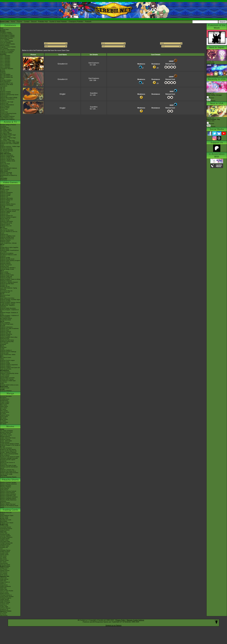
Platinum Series (5, 415)
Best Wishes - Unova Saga (8, 138)
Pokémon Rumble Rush (7, 237)
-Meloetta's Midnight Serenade (9, 458)
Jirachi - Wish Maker (6, 441)
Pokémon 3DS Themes (7, 379)
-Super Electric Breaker (7, 597)
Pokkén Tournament (6, 265)
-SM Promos (4, 572)
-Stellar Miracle (4, 599)
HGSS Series (4, 417)
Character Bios (4, 128)
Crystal (2, 349)
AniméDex (3, 126)
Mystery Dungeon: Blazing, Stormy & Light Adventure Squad (10, 303)
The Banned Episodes (7, 151)
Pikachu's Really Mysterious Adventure (8, 501)
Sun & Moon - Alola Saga (7, 141)
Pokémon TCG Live (6, 226)
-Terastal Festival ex (6, 595)
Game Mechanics (5, 82)
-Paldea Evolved (5, 552)
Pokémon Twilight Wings (7, 157)
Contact (27, 22)
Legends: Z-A (4, 191)
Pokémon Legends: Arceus (8, 211)
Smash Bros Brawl (6, 320)
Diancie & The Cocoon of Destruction (7, 463)
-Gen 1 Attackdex (5, 56)
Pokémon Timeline (6, 92)
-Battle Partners (5, 594)
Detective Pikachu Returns (8, 204)
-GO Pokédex (4, 48)
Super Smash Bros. (6, 369)
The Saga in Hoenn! (6, 133)
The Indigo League (6, 129)
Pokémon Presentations (7, 105)
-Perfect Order (4, 526)
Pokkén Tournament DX (7, 239)
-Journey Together (5, 536)
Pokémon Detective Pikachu (8, 477)
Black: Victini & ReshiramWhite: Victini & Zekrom (9, 455)
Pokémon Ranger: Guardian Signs (10, 300)
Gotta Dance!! (4, 490)
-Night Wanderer (5, 601)
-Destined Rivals (5, 534)
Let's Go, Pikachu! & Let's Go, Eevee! (9, 232)
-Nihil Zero (3, 581)
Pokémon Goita (5, 388)
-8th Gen (3, 89)
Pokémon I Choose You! (7, 470)
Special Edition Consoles (7, 378)
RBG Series (4, 405)
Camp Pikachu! (5, 488)
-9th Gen (3, 87)
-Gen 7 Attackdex (5, 64)
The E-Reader (4, 343)
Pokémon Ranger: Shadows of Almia (9, 313)
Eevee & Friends (5, 503)
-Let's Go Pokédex (6, 43)
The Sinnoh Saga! (5, 136)
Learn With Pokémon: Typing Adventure (8, 289)
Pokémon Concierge (6, 173)
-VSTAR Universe (5, 608)
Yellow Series (4, 406)
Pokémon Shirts (5, 108)
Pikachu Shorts (10, 480)
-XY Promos (4, 573)
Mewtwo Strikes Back (6, 432)
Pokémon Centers (5, 93)
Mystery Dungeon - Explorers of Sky (9, 310)
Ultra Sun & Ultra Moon (7, 230)
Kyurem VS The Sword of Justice (10, 457)
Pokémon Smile (5, 220)
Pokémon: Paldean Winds (8, 161)
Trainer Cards (4, 517)
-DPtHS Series (4, 560)
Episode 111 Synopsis (214, 96)
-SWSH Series (4, 555)
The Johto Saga (5, 132)
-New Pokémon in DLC (7, 118)
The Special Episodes (6, 149)
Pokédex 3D (4, 285)
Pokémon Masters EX (6, 200)
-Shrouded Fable (5, 542)
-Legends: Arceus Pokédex (8, 47)
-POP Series (4, 575)
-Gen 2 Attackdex (5, 57)
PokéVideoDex (4, 167)
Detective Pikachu (5, 240)
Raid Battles (4, 521)
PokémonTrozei (5, 339)
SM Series (3, 424)
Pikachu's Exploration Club (8, 496)
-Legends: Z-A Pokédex (7, 51)
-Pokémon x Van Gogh (7, 102)
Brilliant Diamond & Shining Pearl (10, 210)
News (2, 28)
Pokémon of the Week (7, 85)
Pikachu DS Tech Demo (7, 340)
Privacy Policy (120, 620)
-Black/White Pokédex (7, 38)
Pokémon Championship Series (9, 95)
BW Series (3, 418)
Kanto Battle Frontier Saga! (8, 135)
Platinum (3, 297)
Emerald (3, 326)
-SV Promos (4, 569)
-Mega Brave (4, 585)
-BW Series (3, 559)
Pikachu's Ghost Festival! (7, 493)
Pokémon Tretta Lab (6, 276)
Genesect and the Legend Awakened (8, 460)
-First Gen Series (5, 565)
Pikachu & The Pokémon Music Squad (9, 506)
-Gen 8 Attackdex (5, 66)
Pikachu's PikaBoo (6, 487)
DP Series (3, 414)
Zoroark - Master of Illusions (8, 452)
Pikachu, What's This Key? (8, 504)
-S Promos (3, 614)
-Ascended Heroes (6, 527)
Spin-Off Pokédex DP (6, 76)
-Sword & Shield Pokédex (8, 44)
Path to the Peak (5, 164)
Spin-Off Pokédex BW (6, 77)
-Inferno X (3, 584)
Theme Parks (4, 109)
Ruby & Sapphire (5, 323)
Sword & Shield (5, 208)
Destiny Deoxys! (5, 442)
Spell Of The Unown (6, 435)
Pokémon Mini (4, 353)
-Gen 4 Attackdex (5, 60)
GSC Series (4, 408)
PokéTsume (4, 180)
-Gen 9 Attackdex (5, 67)
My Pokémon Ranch (6, 318)
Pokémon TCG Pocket (7, 206)
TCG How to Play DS (6, 291)
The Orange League (6, 131)
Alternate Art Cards (6, 520)
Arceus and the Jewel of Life (8, 451)
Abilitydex (3, 73)
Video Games (10, 182)
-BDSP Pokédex (5, 45)
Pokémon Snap (5, 362)
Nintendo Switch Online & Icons (9, 385)
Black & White (4, 272)
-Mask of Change (5, 602)
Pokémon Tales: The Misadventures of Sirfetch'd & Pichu (9, 175)
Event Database (5, 115)
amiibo (2, 384)
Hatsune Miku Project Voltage (9, 98)
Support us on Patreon (113, 625)
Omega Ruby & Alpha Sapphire (9, 247)
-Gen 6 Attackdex (5, 63)
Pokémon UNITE (5, 201)
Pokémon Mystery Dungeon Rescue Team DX (8, 218)
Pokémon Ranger (5, 336)
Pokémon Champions (6, 192)
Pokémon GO (4, 197)
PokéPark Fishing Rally (7, 342)
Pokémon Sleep (5, 203)
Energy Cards (4, 518)
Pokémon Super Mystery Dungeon (10, 260)
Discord (34, 22)
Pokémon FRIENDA (6, 391)
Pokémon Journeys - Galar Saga (10, 142)
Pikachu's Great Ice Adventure (9, 497)
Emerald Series (5, 412)
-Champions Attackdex (7, 69)
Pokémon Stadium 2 (6, 350)
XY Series (3, 421)
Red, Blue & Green (6, 357)
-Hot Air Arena (4, 592)
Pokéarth (88, 22)
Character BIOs (5, 399)
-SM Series (3, 556)
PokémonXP (4, 96)
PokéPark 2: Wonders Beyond (9, 282)
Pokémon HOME (5, 213)
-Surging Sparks (5, 539)
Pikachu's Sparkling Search (8, 498)
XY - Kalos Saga (5, 139)
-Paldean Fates (5, 546)
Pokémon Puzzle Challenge (8, 352)
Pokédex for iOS (5, 292)
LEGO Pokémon (5, 106)
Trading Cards (10, 510)
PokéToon (3, 162)
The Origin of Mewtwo (7, 431)
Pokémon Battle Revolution (8, 308)
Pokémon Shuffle (5, 258)
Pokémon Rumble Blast (7, 284)
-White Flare (4, 533)
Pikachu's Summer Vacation (8, 482)
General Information (6, 396)
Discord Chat (4, 112)
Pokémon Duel (4, 266)
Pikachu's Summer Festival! (8, 491)
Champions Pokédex (76, 22)
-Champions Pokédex (6, 53)
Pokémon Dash (5, 330)
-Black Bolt (3, 531)
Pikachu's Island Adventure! (8, 494)
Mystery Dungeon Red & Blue (9, 337)
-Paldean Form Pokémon (7, 119)
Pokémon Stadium (6, 366)
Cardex (2, 79)
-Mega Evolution (5, 530)
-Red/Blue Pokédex (6, 32)
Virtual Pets (3, 382)
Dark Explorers (94, 63)
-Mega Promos (4, 568)
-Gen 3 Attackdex (5, 58)
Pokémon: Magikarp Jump (8, 236)
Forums (19, 22)
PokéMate (3, 344)
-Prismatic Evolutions (6, 537)
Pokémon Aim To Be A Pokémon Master (9, 144)
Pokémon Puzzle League (7, 360)
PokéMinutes (4, 165)
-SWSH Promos (5, 570)
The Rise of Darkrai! (6, 448)
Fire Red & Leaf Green (7, 324)
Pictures (211, 101)
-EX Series (3, 562)
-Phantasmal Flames (6, 529)
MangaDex (3, 398)
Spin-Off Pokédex (5, 74)
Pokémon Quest (5, 242)
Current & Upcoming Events (8, 113)
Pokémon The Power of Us (8, 471)
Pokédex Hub (43, 22)
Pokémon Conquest (6, 281)
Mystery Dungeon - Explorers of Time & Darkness (9, 316)
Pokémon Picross (5, 262)
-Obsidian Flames (5, 550)
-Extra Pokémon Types (7, 515)
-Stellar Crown (4, 540)
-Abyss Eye (3, 578)
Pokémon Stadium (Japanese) (9, 365)
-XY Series (3, 557)
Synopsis (210, 124)
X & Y (2, 246)
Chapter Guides (5, 402)
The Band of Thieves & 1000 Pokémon (8, 255)
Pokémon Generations (7, 155)
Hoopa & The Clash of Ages (8, 465)
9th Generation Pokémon (7, 116)
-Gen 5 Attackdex (5, 61)
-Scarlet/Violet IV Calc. (7, 83)
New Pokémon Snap (6, 223)
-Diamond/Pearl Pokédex (7, 37)
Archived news (4, 30)
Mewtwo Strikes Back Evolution (9, 473)
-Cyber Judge (4, 607)
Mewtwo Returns (5, 436)
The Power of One (5, 434)
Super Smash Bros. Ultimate (8, 243)
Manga (10, 393)
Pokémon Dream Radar (7, 275)
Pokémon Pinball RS (6, 334)
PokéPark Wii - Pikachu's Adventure (7, 306)
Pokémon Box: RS (6, 333)
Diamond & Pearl (5, 295)
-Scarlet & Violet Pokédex (8, 50)
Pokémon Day (4, 103)
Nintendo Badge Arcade (7, 269)
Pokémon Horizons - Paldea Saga (10, 146)
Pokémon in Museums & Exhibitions (7, 100)
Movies (10, 426)
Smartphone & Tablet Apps (8, 381)
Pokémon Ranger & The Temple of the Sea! (10, 446)
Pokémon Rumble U (6, 278)
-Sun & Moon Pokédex (7, 41)
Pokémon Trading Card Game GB (10, 368)
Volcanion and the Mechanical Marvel (9, 468)
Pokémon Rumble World (7, 259)
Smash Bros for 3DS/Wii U (8, 268)
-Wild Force (3, 605)
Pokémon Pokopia (5, 194)
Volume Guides (5, 403)
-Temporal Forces (5, 544)
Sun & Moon (4, 229)
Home (13, 22)
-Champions (4, 86)
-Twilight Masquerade (6, 543)
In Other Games (5, 375)
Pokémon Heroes (5, 439)
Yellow (2, 359)
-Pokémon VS (4, 610)
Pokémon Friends (5, 195)
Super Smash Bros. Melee (8, 355)
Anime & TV (10, 122)
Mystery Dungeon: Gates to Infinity (10, 279)
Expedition (94, 93)
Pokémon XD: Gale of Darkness (9, 329)
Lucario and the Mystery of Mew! (10, 444)
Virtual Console (5, 376)
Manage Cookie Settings (136, 620)
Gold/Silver (3, 347)
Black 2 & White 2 (5, 274)
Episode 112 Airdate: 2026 (213, 119)
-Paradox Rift (4, 547)
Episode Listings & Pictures (8, 125)
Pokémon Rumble (5, 301)
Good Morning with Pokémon (9, 168)
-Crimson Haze (4, 604)
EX (63, 64)
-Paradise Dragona (6, 598)
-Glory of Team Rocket (7, 591)
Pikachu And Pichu (6, 485)
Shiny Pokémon (5, 152)
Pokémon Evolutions (6, 158)
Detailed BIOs (4, 401)
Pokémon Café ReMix (7, 198)
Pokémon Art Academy (7, 253)
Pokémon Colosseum (6, 327)
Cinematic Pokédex (6, 80)
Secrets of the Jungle (6, 474)
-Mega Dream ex (5, 582)
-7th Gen (3, 90)
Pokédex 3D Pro (5, 287)
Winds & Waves (5, 187)
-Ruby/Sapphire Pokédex (7, 35)
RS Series (3, 409)
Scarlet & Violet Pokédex (58, 22)
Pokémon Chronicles (6, 148)
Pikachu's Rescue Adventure (8, 484)
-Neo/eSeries (4, 563)
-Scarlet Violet (4, 553)
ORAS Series (4, 422)
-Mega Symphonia (5, 586)
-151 (1, 549)
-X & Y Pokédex (5, 40)
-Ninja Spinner (4, 579)
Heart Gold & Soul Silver (7, 298)
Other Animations (5, 170)
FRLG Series (4, 411)
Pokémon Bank (5, 249)
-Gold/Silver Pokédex (6, 34)
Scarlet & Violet (5, 190)
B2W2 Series (4, 419)
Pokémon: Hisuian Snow (7, 159)
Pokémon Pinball (5, 363)
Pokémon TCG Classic (7, 523)
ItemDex (3, 70)
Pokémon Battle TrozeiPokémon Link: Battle (9, 251)
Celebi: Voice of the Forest (8, 438)
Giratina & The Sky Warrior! (8, 449)
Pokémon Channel (6, 331)
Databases (10, 25)
